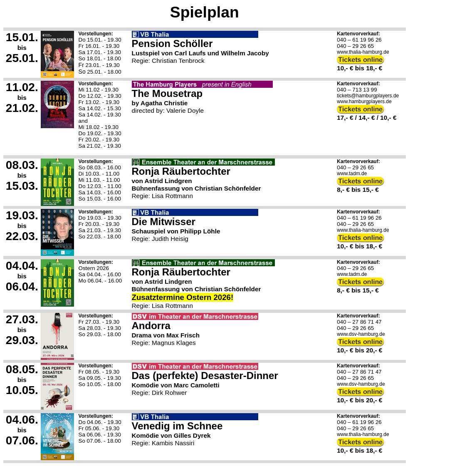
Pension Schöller (172, 43)
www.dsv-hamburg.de (361, 334)
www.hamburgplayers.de (364, 102)
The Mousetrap (167, 93)
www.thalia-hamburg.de (363, 52)
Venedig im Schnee (177, 426)
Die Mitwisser (164, 222)
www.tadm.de (352, 174)
